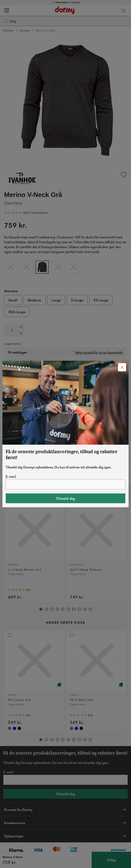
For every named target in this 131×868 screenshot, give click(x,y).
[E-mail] (65, 484)
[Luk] (122, 367)
